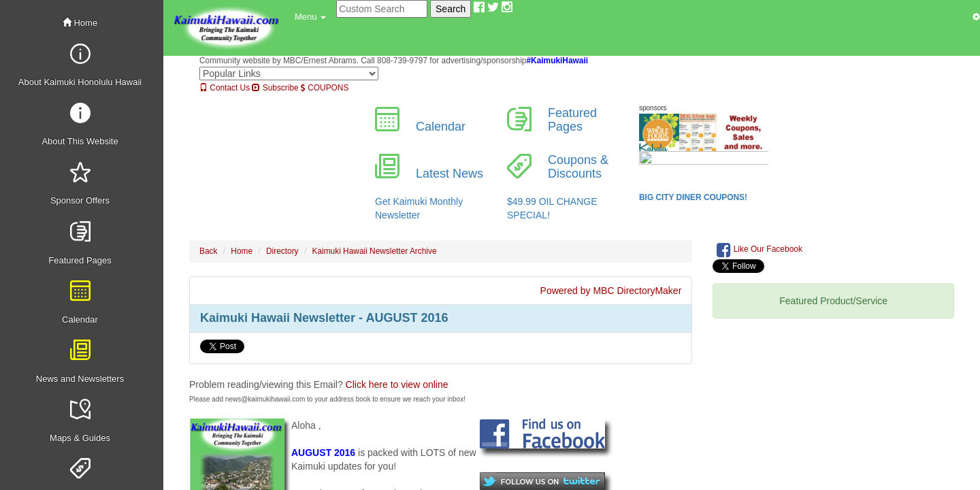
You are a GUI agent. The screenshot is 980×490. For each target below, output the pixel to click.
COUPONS (325, 88)
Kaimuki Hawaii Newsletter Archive (375, 251)
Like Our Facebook (759, 250)
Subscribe (275, 88)
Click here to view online (397, 385)
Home (80, 23)
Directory (282, 251)
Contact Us (225, 88)
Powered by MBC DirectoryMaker (611, 291)
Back (208, 251)
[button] (310, 17)
